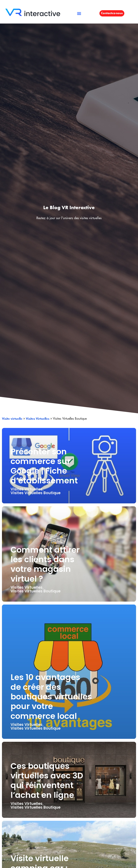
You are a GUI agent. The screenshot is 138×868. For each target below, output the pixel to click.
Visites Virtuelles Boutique (36, 493)
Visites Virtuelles (38, 419)
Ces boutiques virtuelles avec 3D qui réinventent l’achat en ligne (47, 780)
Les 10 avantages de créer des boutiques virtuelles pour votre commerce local (51, 696)
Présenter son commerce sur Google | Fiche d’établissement (44, 466)
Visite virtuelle (12, 419)
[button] (79, 13)
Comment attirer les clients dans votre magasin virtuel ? (45, 564)
